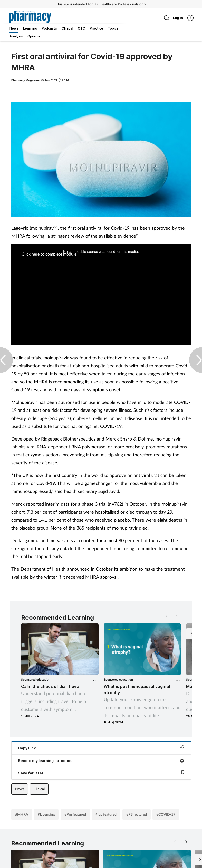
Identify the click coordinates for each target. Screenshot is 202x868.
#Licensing (46, 814)
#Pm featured (75, 814)
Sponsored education (36, 680)
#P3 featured (137, 814)
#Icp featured (106, 814)
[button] (176, 616)
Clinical (39, 789)
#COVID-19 (166, 814)
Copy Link (101, 748)
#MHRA (22, 814)
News (20, 789)
